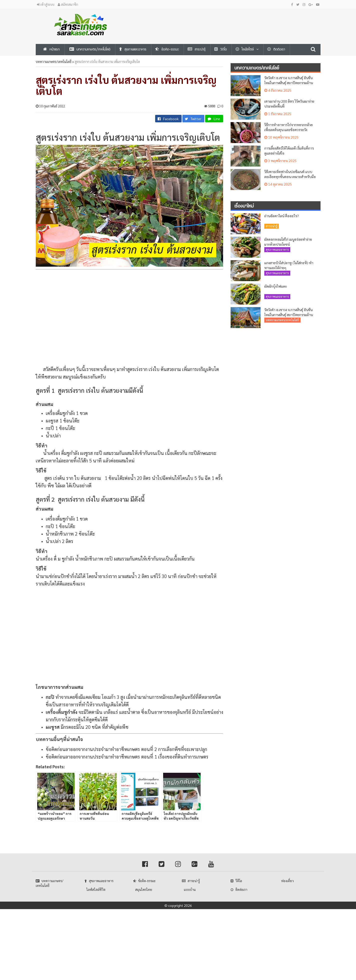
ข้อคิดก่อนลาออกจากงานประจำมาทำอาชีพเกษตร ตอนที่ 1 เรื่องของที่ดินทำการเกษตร (127, 757)
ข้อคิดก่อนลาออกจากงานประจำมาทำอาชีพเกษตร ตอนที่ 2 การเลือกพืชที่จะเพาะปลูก (126, 749)
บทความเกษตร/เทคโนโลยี (54, 62)
